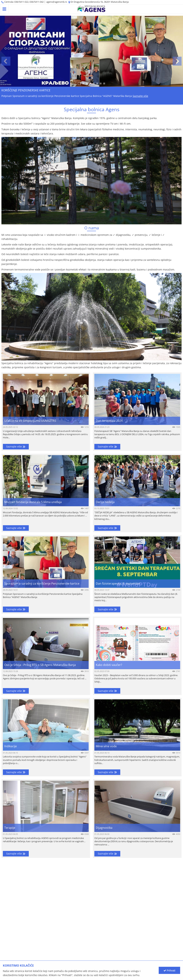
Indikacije (11, 746)
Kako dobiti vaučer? (109, 665)
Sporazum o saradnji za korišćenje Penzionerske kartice (42, 583)
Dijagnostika (104, 828)
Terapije (10, 828)
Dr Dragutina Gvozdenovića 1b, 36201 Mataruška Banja (100, 2)
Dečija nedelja (105, 502)
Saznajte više (140, 96)
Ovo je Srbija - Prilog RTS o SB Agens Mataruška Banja (40, 665)
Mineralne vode (106, 746)
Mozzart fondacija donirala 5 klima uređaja (33, 502)
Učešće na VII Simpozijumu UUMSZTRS (30, 421)
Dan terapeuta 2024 (109, 421)
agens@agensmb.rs (57, 2)
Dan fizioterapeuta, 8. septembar (118, 583)
